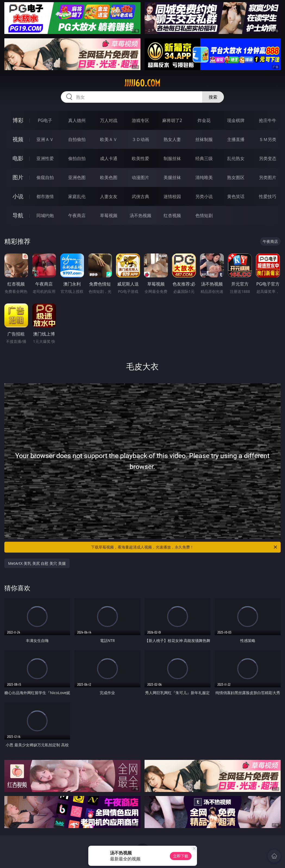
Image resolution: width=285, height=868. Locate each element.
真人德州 (77, 120)
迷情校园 (172, 196)
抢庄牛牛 (268, 120)
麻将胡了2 (172, 120)
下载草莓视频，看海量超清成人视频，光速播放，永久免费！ (184, 547)
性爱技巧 (268, 196)
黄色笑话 (236, 196)
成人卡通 (109, 158)
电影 (18, 158)
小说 (18, 196)
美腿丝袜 (172, 177)
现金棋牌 (236, 120)
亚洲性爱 (45, 158)
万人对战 (109, 120)
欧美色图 (109, 177)
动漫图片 (140, 177)
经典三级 (204, 158)
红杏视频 (172, 215)
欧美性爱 (140, 158)
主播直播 (236, 139)
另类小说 (204, 196)
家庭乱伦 (77, 196)
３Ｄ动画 (140, 139)
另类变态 (268, 158)
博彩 (18, 120)
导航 (18, 215)
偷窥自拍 (45, 177)
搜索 (213, 97)
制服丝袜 (172, 158)
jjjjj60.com (142, 83)
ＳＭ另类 (268, 139)
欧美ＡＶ (109, 139)
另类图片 (268, 177)
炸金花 (204, 120)
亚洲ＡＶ (45, 139)
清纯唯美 (204, 177)
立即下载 (181, 856)
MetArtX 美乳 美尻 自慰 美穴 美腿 (37, 563)
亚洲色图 (77, 177)
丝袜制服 (204, 139)
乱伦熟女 (236, 158)
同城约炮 (45, 215)
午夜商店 (77, 215)
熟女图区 (236, 177)
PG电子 (45, 120)
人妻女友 (109, 196)
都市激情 (45, 196)
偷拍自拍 (77, 158)
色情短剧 (204, 215)
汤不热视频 (140, 215)
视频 (18, 139)
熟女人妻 (172, 139)
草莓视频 (109, 215)
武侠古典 (140, 196)
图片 (18, 177)
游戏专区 (140, 120)
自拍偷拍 (77, 139)
